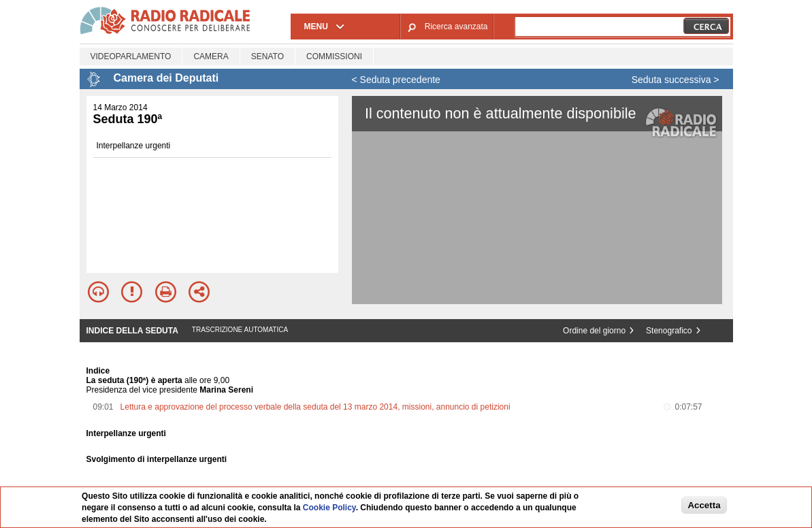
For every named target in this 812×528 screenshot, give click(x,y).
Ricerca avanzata (456, 27)
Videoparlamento (131, 56)
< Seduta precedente (396, 80)
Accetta (704, 505)
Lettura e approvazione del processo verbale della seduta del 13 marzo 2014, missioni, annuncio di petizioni (315, 407)
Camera (211, 56)
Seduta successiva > (676, 80)
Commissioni (334, 56)
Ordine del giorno (594, 331)
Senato (267, 56)
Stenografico (669, 331)
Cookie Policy (329, 508)
